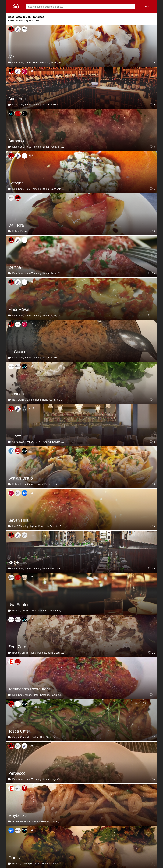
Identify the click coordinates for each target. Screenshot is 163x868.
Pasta (24, 231)
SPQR (14, 562)
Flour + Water (21, 309)
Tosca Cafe (19, 731)
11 (153, 653)
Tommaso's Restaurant (29, 689)
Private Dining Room (56, 484)
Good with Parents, (61, 189)
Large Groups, (28, 484)
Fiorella (15, 858)
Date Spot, (18, 62)
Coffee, (35, 737)
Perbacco (17, 773)
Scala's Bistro (21, 478)
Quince (15, 436)
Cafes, (16, 737)
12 (153, 315)
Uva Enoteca (20, 605)
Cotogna (16, 183)
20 (153, 273)
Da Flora (16, 225)
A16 (12, 57)
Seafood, (55, 358)
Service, (55, 105)
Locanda (16, 394)
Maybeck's (18, 815)
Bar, (15, 400)
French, (30, 442)
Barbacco (17, 141)
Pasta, (63, 105)
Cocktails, (25, 737)
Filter (146, 7)
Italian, (54, 62)
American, (18, 821)
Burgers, (29, 821)
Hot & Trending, (42, 62)
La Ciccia (17, 352)
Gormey (16, 7)
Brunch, (22, 400)
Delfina (15, 267)
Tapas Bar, (44, 611)
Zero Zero (17, 647)
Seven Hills (19, 520)
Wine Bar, (55, 611)
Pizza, (62, 62)
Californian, (19, 442)
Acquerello (18, 99)
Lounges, (61, 653)
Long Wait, (64, 315)
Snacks (62, 147)
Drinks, (28, 62)
